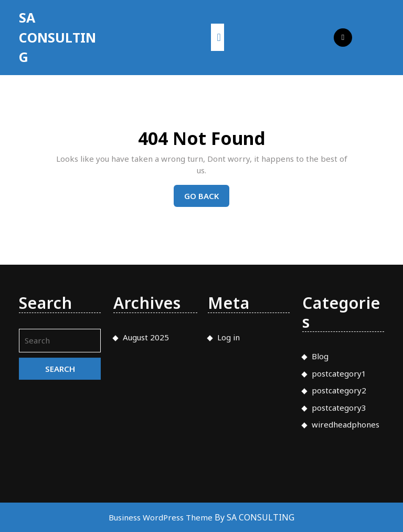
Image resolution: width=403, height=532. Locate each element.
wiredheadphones (346, 526)
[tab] (218, 37)
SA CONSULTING (57, 37)
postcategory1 (339, 475)
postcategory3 (339, 509)
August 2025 (146, 439)
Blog (320, 457)
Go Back (207, 199)
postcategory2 (339, 492)
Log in (229, 439)
